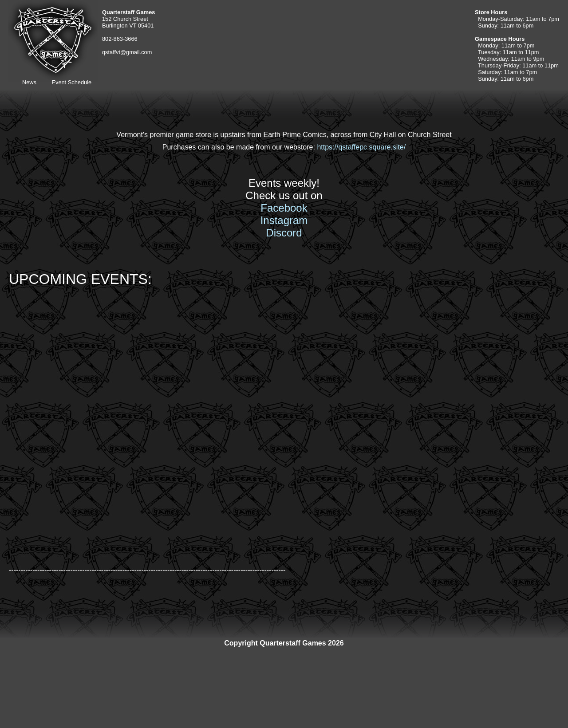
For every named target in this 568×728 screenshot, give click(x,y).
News (29, 82)
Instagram (284, 220)
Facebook (284, 208)
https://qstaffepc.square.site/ (361, 147)
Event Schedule (71, 82)
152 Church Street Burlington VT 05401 (128, 19)
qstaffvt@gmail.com (127, 52)
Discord (284, 233)
